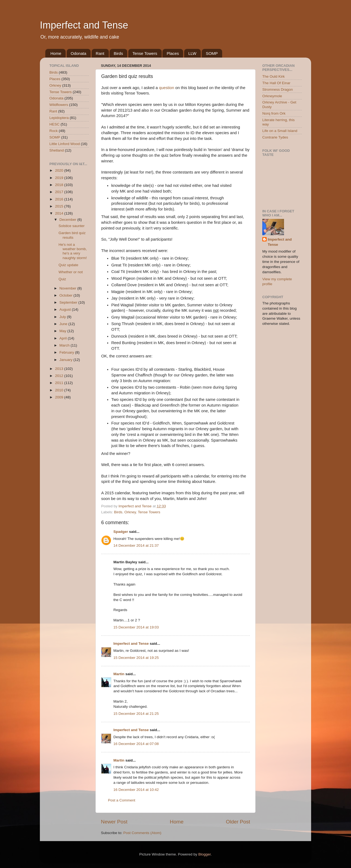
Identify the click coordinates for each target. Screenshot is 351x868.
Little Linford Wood (65, 144)
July (63, 317)
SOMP (212, 53)
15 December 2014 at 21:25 (136, 714)
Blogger (205, 854)
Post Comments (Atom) (142, 833)
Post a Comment (122, 800)
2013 (60, 369)
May (63, 331)
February (67, 352)
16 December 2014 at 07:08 (136, 744)
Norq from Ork (274, 113)
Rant (100, 53)
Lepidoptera (59, 118)
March (65, 345)
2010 (60, 390)
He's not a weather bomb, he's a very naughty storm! (73, 251)
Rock (54, 131)
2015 (60, 206)
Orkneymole (272, 96)
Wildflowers (59, 105)
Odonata (79, 53)
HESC (55, 124)
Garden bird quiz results (72, 235)
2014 (60, 213)
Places (173, 53)
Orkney (130, 512)
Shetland (57, 150)
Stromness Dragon (278, 89)
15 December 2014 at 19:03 (136, 627)
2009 (60, 397)
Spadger (121, 532)
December (68, 220)
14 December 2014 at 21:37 (136, 545)
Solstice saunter (72, 226)
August (66, 309)
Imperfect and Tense (84, 25)
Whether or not (71, 272)
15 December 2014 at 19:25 (136, 658)
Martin (119, 674)
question (167, 88)
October (66, 295)
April (64, 338)
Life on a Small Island (280, 131)
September (69, 302)
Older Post (238, 822)
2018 (60, 185)
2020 (60, 170)
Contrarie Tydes (275, 137)
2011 (60, 383)
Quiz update (68, 265)
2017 (60, 192)
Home (56, 53)
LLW (192, 53)
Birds (118, 53)
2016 (60, 199)
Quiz (62, 279)
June (64, 324)
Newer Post (114, 822)
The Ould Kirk (274, 76)
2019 (60, 178)
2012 (60, 376)
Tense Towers (145, 53)
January (66, 360)
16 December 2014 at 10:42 (136, 790)
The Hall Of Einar (276, 83)
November (68, 288)
